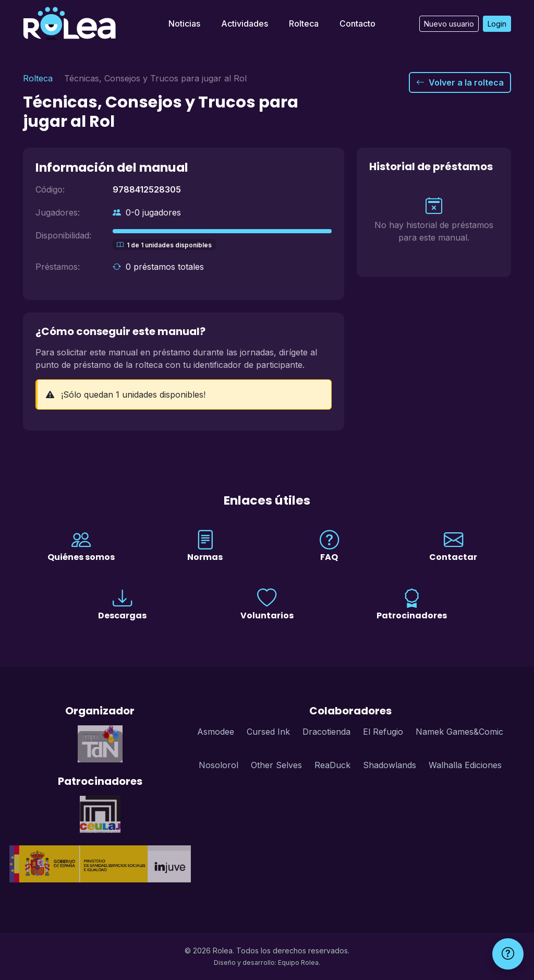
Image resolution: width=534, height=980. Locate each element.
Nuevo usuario (449, 24)
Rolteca (304, 23)
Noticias (184, 23)
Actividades (245, 23)
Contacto (357, 23)
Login (497, 24)
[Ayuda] (508, 954)
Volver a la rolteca (460, 82)
